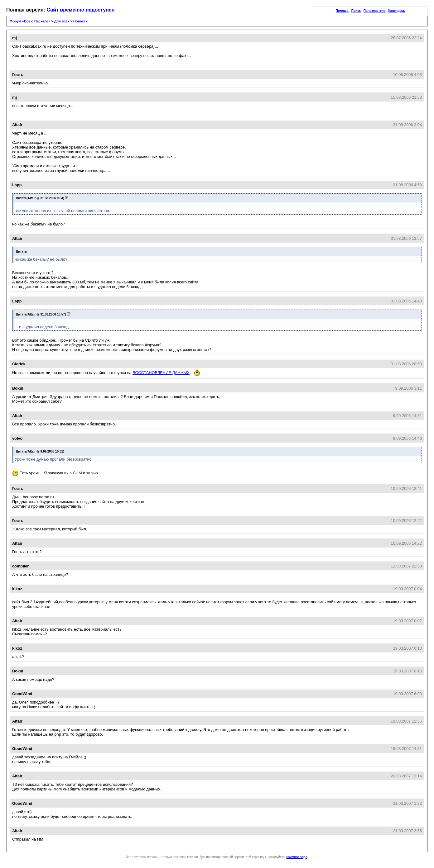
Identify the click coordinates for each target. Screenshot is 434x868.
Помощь (342, 11)
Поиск (356, 11)
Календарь (397, 11)
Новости (80, 21)
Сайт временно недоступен (81, 10)
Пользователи (375, 11)
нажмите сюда (297, 857)
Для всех (62, 21)
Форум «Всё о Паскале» (30, 21)
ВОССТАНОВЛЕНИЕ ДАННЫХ (161, 373)
